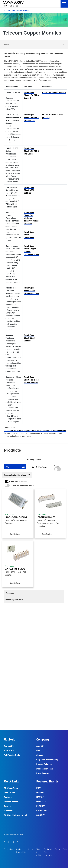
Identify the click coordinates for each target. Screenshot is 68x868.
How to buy (9, 751)
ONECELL (41, 802)
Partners (8, 797)
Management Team (45, 769)
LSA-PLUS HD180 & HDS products (52, 116)
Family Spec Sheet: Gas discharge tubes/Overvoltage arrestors (32, 218)
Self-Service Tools (12, 755)
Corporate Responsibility (47, 760)
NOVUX (40, 797)
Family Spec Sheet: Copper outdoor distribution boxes (31, 250)
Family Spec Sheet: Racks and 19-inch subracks (31, 380)
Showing (30, 459)
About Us (40, 746)
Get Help (10, 739)
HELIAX (40, 793)
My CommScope (11, 788)
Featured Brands (47, 781)
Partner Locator (11, 802)
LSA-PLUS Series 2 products (54, 92)
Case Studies (10, 793)
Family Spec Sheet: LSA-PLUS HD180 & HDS (31, 117)
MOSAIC (41, 815)
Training (8, 806)
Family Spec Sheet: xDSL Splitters (29, 190)
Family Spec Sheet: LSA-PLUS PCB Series (31, 151)
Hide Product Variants (19, 481)
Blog (38, 751)
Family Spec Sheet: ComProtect (29, 235)
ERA (39, 788)
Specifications (15, 534)
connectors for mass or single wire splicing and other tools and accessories (35, 430)
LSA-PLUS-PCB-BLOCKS (15, 569)
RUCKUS (41, 806)
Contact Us (9, 746)
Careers (40, 755)
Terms (57, 849)
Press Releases (43, 773)
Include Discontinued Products (22, 485)
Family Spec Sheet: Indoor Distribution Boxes (32, 291)
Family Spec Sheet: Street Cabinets (30, 338)
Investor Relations (44, 764)
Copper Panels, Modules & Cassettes (18, 10)
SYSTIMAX (42, 811)
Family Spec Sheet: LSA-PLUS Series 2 (31, 95)
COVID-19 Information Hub (16, 815)
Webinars (8, 811)
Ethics (31, 849)
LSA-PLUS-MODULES (46, 517)
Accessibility (8, 849)
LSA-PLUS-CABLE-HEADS (16, 517)
